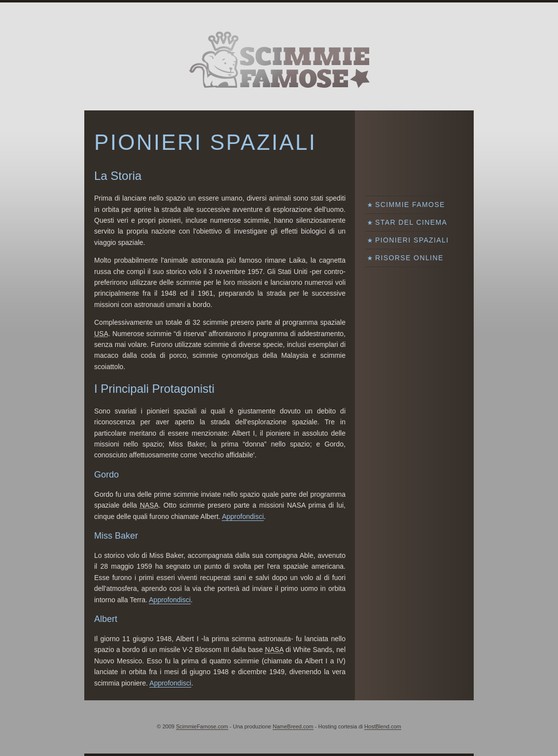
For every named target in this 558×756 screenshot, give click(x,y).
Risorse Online (409, 258)
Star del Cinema (411, 222)
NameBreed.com (293, 726)
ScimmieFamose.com (202, 726)
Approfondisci (243, 516)
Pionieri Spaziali (412, 240)
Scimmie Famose (410, 205)
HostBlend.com (383, 726)
